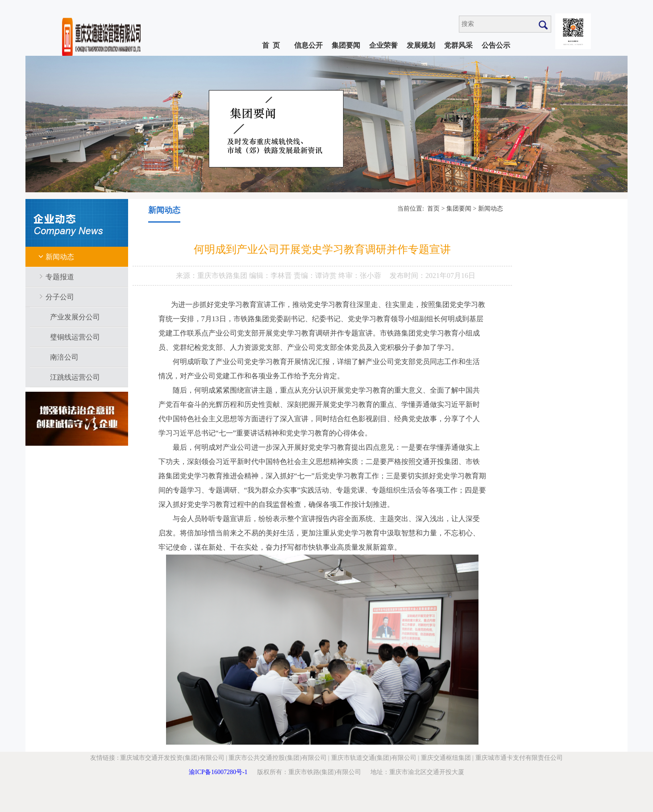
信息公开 (308, 45)
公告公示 (496, 45)
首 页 (271, 45)
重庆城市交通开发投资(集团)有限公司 (172, 758)
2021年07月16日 (450, 275)
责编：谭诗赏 (316, 275)
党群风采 (458, 45)
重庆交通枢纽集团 (446, 758)
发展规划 (421, 45)
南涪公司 (64, 357)
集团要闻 (346, 45)
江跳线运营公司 (75, 377)
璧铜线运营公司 (75, 337)
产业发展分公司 (75, 317)
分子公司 (60, 297)
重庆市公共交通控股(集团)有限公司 (277, 758)
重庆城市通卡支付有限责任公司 (519, 758)
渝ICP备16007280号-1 (218, 772)
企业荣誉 (383, 45)
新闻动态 (60, 257)
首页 (433, 209)
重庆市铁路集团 (223, 275)
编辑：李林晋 (271, 275)
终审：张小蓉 (360, 275)
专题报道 (60, 277)
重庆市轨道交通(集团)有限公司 (374, 758)
